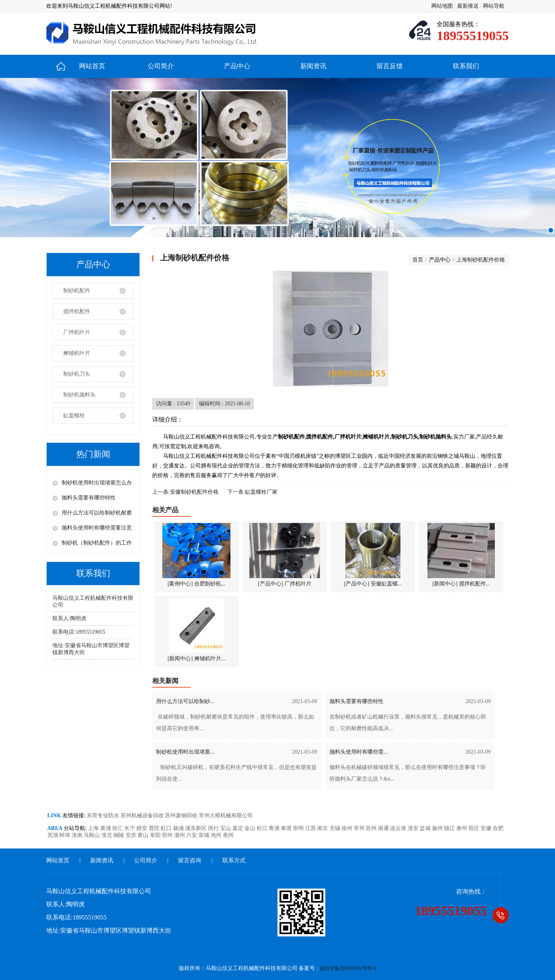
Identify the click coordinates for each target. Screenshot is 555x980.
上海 (94, 828)
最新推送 (468, 6)
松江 (263, 828)
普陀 (155, 828)
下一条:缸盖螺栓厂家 (252, 492)
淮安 (414, 828)
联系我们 (466, 66)
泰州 (462, 828)
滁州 (180, 835)
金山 (251, 828)
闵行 (214, 828)
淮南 (78, 835)
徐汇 (118, 828)
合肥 (498, 828)
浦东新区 (197, 828)
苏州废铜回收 (182, 816)
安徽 (487, 828)
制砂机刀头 (77, 374)
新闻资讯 (313, 66)
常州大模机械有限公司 (226, 816)
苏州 (372, 828)
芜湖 (54, 835)
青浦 (275, 828)
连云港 (399, 828)
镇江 (450, 828)
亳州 (228, 835)
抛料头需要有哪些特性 (89, 498)
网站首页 (92, 66)
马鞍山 (92, 835)
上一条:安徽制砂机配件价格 (185, 492)
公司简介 (161, 66)
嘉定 (239, 828)
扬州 (438, 828)
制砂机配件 (77, 291)
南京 (323, 828)
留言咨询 (190, 860)
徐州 (348, 828)
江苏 (311, 828)
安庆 (132, 835)
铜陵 (119, 835)
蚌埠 (66, 835)
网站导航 (494, 6)
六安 (192, 835)
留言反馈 (390, 66)
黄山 (144, 835)
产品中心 (237, 66)
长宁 (131, 828)
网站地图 (442, 6)
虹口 (167, 828)
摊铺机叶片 (77, 353)
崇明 (299, 828)
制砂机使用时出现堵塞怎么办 (97, 483)
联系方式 (234, 860)
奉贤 (287, 828)
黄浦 (106, 828)
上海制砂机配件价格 (481, 260)
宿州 (168, 835)
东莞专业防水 (104, 816)
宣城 (205, 835)
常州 (360, 828)
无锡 (336, 828)
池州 (217, 835)
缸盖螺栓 (74, 416)
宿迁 (474, 828)
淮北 (108, 835)
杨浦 (179, 828)
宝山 (226, 828)
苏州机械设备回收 (143, 816)
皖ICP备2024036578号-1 (348, 968)
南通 (384, 828)
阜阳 (156, 835)
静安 (143, 828)
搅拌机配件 (77, 311)
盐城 (426, 828)
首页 (418, 260)
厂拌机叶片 (77, 332)
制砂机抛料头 (79, 395)
